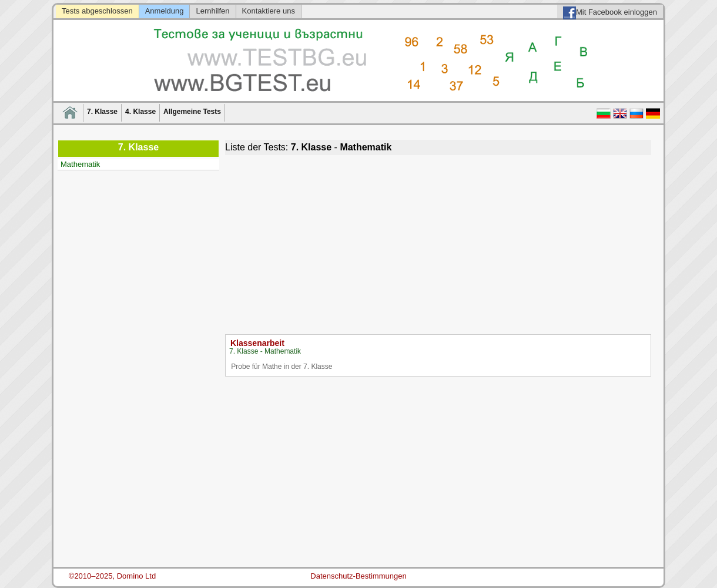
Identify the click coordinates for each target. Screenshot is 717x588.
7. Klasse (102, 112)
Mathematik (80, 164)
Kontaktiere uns (269, 11)
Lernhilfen (212, 11)
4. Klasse (140, 112)
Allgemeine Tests (192, 112)
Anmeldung (165, 11)
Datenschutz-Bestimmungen (358, 576)
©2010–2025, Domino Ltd (112, 576)
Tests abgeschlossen (97, 11)
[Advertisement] (438, 243)
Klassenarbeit (257, 343)
